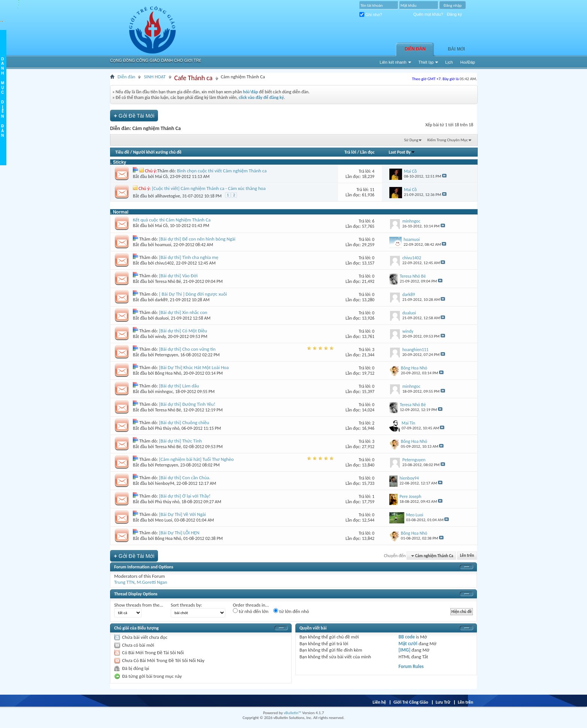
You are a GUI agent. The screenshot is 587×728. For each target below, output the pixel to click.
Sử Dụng (411, 140)
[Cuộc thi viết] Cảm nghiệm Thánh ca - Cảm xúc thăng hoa (209, 188)
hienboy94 (165, 483)
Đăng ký (454, 14)
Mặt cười (408, 644)
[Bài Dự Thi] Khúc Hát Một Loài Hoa (194, 367)
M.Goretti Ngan (152, 582)
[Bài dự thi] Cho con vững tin (187, 349)
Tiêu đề (122, 152)
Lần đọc (367, 152)
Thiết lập (426, 62)
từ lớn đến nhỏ (291, 611)
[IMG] (405, 650)
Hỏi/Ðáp (468, 62)
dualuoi (162, 318)
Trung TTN (124, 582)
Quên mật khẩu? (428, 14)
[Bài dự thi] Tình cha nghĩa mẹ (189, 257)
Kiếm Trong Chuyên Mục (448, 140)
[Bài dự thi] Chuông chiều (184, 422)
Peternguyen (167, 355)
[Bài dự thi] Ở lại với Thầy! (185, 496)
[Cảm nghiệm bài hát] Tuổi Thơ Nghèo (197, 459)
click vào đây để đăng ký (261, 97)
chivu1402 (164, 263)
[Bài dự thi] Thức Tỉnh (180, 441)
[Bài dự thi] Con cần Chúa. (185, 478)
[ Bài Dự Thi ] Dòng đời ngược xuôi (193, 294)
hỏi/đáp (250, 92)
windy (160, 336)
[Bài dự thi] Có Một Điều (183, 331)
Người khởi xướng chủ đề (157, 152)
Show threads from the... (139, 605)
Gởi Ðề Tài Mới (134, 116)
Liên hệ (379, 702)
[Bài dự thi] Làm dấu (179, 386)
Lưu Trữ (443, 702)
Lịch (449, 62)
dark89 (161, 300)
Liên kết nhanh (393, 62)
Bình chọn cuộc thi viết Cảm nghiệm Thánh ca (222, 171)
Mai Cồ (161, 176)
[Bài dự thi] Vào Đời (178, 276)
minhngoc (164, 392)
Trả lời (350, 152)
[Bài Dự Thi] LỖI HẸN (179, 533)
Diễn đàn (415, 49)
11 (372, 190)
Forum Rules (411, 666)
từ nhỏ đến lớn (251, 611)
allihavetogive (168, 196)
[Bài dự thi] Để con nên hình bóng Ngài (197, 239)
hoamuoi (163, 245)
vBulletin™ (293, 713)
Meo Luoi (164, 520)
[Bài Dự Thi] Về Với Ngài (183, 514)
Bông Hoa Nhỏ (168, 373)
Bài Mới (456, 49)
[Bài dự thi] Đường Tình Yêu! (187, 404)
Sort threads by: (186, 605)
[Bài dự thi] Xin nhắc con (183, 312)
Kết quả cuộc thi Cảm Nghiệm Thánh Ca (172, 220)
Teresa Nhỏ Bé (168, 281)
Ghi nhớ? (371, 15)
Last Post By (402, 152)
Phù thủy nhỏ (167, 428)
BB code (407, 637)
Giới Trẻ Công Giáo (411, 702)
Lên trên (467, 556)
